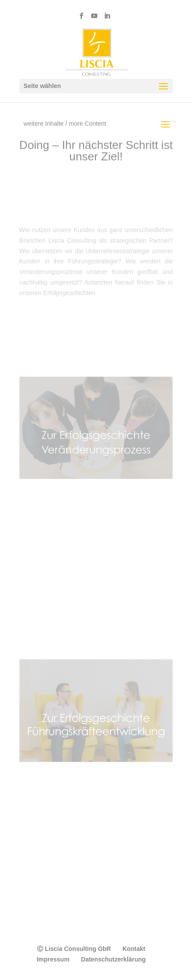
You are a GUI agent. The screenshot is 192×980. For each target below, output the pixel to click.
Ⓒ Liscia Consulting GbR (74, 949)
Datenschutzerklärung (113, 959)
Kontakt (134, 949)
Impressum (53, 959)
